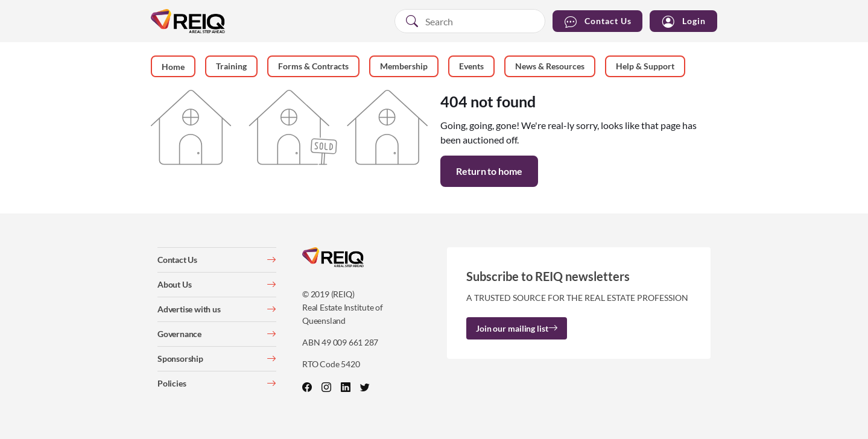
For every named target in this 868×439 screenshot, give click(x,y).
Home (173, 67)
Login (683, 21)
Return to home (489, 171)
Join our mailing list (517, 328)
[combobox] (470, 21)
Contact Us (597, 21)
